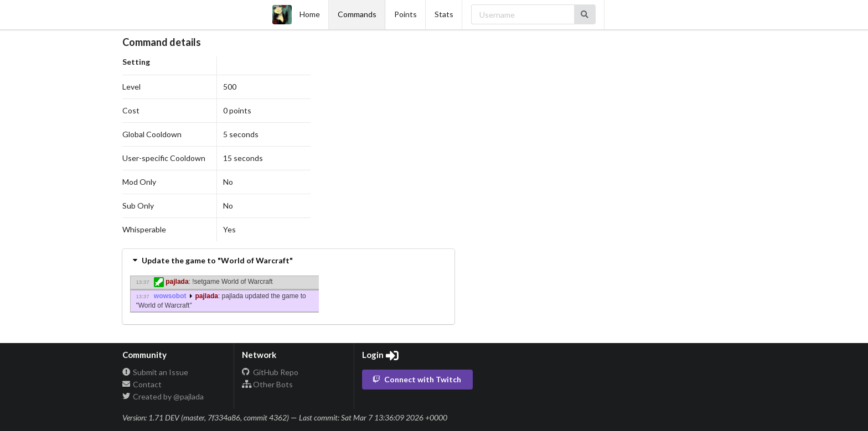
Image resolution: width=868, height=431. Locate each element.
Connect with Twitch (417, 379)
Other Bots (267, 384)
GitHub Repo (270, 372)
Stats (444, 14)
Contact (142, 384)
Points (405, 14)
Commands (357, 14)
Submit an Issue (156, 372)
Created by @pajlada (163, 396)
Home (296, 15)
